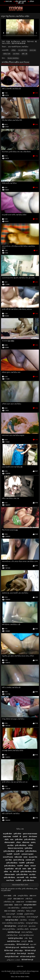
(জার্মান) (33, 843)
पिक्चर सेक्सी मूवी (21, 954)
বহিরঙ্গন (27, 866)
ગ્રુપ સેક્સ (32, 926)
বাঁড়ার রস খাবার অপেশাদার (15, 848)
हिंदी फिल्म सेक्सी (9, 951)
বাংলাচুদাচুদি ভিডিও (32, 923)
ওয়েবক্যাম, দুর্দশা (30, 860)
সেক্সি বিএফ (29, 899)
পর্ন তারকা (32, 920)
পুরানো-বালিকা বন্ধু (19, 860)
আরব (12, 840)
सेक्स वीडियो (31, 954)
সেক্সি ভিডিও (21, 911)
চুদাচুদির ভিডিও (29, 914)
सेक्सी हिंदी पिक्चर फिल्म (13, 941)
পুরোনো (25, 837)
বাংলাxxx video (31, 902)
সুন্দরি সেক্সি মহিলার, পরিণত (28, 872)
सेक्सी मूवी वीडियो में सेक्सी (12, 957)
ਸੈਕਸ (31, 938)
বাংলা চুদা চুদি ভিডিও (19, 917)
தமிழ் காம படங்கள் (13, 960)
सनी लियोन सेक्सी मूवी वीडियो (28, 957)
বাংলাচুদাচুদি (34, 929)
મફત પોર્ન (33, 944)
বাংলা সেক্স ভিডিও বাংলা (26, 935)
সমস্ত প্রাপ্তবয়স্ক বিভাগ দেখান (20, 885)
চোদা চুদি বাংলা (22, 926)
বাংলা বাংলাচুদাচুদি (32, 917)
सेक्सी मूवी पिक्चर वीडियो (12, 920)
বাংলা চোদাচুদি (11, 914)
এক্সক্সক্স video (8, 905)
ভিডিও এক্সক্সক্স (6, 917)
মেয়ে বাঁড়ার (16, 54)
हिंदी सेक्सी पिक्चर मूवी (27, 960)
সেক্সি (14, 896)
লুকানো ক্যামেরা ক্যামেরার (30, 834)
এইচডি (7, 840)
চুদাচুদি (10, 899)
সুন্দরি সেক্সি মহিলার (9, 851)
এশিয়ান (32, 1)
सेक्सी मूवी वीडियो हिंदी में (30, 905)
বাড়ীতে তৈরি (7, 54)
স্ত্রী (20, 837)
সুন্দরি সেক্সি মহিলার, (30, 840)
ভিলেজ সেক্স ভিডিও (13, 58)
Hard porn (7, 837)
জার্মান (24, 869)
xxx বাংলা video (10, 911)
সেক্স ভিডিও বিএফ (12, 935)
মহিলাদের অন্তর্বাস (9, 843)
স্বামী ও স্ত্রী (21, 3)
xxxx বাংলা (18, 905)
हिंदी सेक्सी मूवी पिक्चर (10, 926)
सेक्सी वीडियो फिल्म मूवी (14, 932)
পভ (11, 872)
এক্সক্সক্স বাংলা (20, 902)
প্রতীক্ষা (6, 872)
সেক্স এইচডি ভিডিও (14, 908)
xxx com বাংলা (19, 899)
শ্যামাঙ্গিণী (15, 837)
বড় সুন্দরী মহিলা (23, 50)
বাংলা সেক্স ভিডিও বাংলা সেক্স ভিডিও (13, 923)
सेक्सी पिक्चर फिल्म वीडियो (27, 947)
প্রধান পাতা (20, 966)
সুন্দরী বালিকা (17, 834)
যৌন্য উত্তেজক (33, 837)
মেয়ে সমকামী (20, 878)
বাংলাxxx (20, 914)
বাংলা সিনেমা (10, 880)
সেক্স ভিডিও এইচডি (23, 929)
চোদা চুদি (24, 941)
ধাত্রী (34, 869)
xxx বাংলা (33, 896)
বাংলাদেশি (17, 854)
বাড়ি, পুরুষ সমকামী (21, 1)
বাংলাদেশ (33, 866)
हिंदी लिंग (31, 941)
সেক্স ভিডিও (23, 920)
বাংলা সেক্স (9, 1)
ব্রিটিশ (29, 869)
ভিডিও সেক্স (20, 829)
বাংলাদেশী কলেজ (8, 857)
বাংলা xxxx (8, 896)
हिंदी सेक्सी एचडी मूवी (30, 951)
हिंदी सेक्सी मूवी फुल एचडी (12, 947)
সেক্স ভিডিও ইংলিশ (27, 908)
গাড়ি (27, 878)
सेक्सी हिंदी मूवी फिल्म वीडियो (15, 938)
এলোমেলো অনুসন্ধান (27, 854)
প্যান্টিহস (30, 845)
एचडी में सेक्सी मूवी (11, 954)
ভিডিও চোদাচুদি (31, 911)
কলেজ (25, 857)
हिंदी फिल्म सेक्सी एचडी (23, 944)
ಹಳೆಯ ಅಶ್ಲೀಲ (19, 951)
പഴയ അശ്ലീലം (9, 944)
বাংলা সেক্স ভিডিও (27, 932)
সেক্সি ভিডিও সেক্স (9, 902)
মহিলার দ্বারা (26, 843)
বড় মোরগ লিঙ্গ (33, 857)
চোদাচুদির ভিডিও (23, 896)
